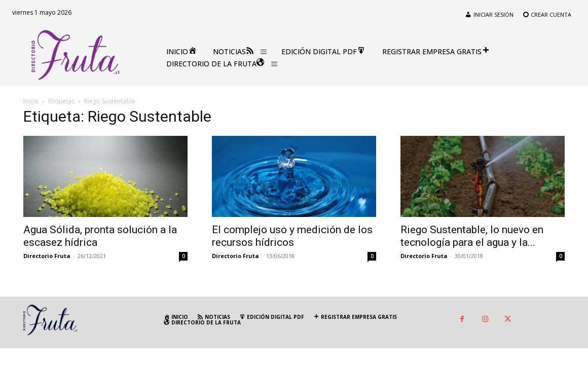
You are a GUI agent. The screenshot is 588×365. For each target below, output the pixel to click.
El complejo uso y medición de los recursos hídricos (292, 236)
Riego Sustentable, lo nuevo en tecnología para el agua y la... (472, 236)
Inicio (31, 101)
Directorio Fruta (47, 256)
